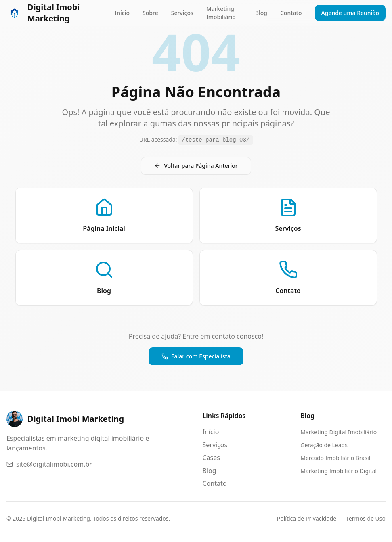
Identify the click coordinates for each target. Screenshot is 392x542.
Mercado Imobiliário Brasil (335, 458)
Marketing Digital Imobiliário (339, 432)
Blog (261, 13)
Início (122, 13)
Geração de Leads (324, 445)
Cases (211, 458)
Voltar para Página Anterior (196, 166)
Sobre (150, 13)
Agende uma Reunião (350, 13)
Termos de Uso (366, 518)
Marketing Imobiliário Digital (339, 471)
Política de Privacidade (307, 518)
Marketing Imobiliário (221, 13)
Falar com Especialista (196, 356)
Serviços (182, 13)
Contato (291, 13)
